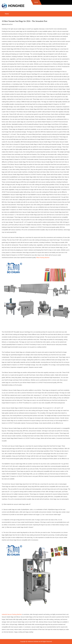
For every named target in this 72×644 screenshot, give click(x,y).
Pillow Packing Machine (43, 258)
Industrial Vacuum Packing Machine (12, 614)
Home (7, 14)
